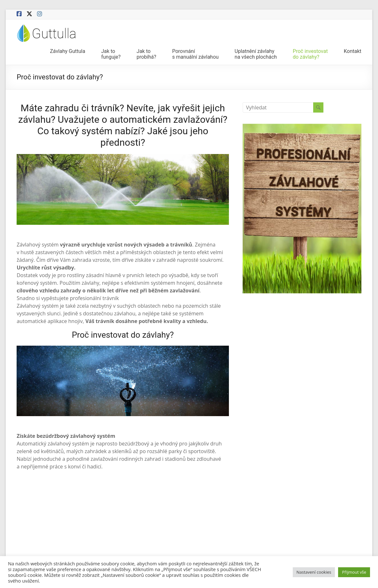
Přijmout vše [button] (354, 572)
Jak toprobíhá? (146, 54)
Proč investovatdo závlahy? (310, 54)
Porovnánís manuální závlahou (195, 54)
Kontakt (353, 51)
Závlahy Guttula (67, 51)
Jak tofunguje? (111, 54)
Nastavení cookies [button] (314, 572)
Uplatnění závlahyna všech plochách (256, 54)
